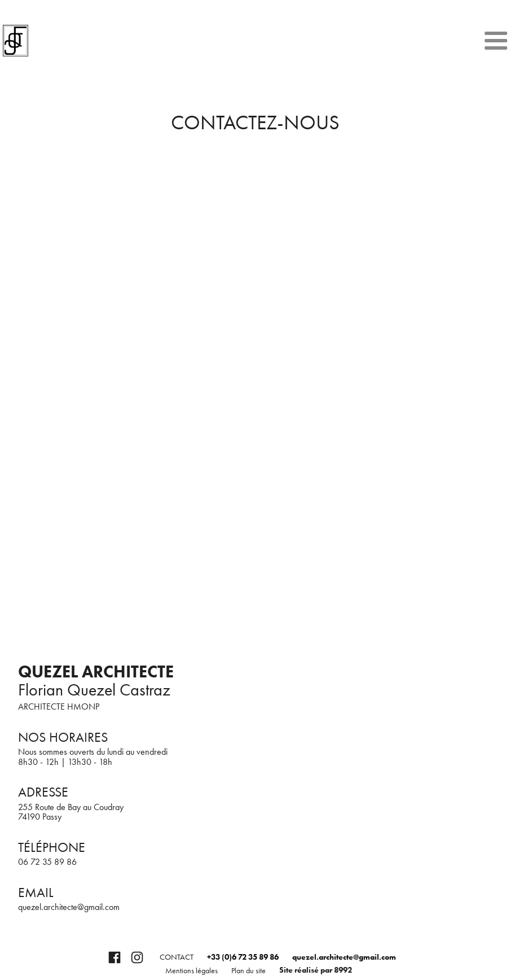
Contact (177, 957)
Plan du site (249, 971)
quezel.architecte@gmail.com (69, 907)
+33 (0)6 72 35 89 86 (243, 957)
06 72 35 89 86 (47, 862)
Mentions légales (192, 971)
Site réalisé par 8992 (316, 970)
